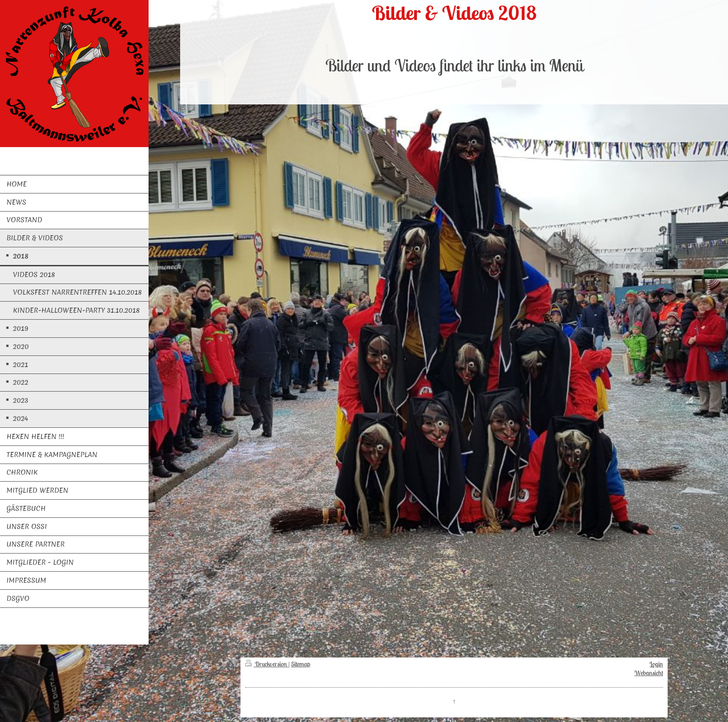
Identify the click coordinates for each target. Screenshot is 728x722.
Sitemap (301, 664)
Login (656, 664)
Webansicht (649, 673)
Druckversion (267, 664)
